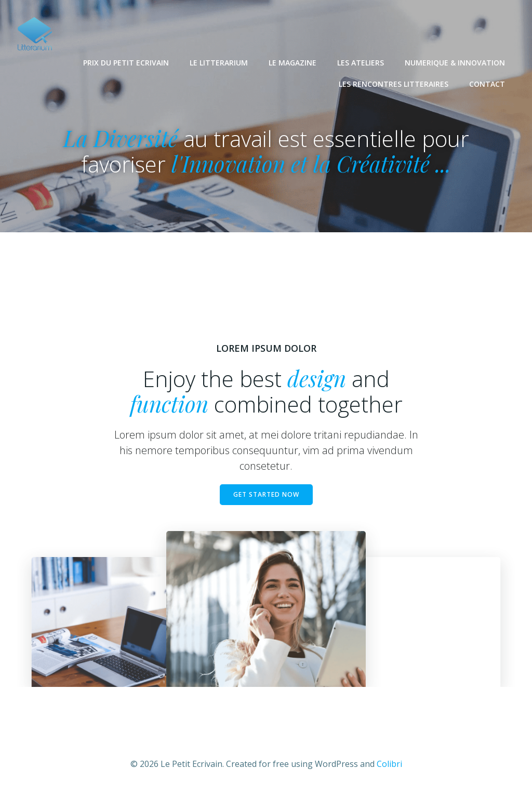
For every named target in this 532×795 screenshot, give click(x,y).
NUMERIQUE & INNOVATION (455, 63)
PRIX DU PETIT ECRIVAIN (126, 63)
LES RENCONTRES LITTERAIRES (394, 84)
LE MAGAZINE (292, 63)
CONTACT (487, 84)
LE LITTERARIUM (219, 63)
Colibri (389, 764)
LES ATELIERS (361, 63)
